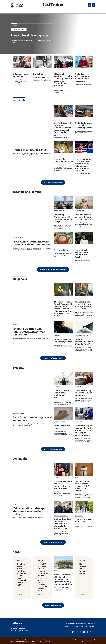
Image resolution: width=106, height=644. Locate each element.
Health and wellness (19, 30)
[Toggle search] (90, 5)
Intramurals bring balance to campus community (83, 393)
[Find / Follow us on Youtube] (84, 632)
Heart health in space (30, 35)
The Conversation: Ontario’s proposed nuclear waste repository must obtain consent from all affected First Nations (63, 309)
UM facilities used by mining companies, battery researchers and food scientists (63, 128)
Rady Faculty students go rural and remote (32, 419)
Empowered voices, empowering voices (63, 341)
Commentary (57, 298)
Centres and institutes (60, 119)
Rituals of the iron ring (62, 427)
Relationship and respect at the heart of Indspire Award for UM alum (84, 306)
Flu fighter (38, 74)
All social (93, 632)
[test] (73, 632)
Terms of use (79, 626)
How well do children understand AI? (63, 162)
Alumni (77, 298)
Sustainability (79, 422)
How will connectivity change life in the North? (84, 342)
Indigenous (57, 70)
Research (15, 146)
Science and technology (81, 336)
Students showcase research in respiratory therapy (84, 126)
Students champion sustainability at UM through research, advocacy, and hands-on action (84, 431)
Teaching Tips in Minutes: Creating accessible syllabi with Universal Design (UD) (22, 575)
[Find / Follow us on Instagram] (77, 632)
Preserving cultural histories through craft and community (32, 243)
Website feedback (90, 626)
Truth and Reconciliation (61, 515)
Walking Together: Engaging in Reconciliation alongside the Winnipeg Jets (62, 524)
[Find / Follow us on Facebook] (88, 632)
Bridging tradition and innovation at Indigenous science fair (29, 332)
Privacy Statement (44, 641)
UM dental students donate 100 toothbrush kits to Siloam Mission (63, 485)
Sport (76, 155)
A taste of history (62, 250)
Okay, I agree (89, 641)
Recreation (78, 387)
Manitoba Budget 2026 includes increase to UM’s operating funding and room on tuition (63, 580)
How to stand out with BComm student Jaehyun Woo (62, 394)
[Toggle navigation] (94, 5)
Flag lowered (83, 561)
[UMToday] (22, 624)
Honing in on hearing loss (29, 150)
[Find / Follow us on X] (81, 632)
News (18, 561)
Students (77, 119)
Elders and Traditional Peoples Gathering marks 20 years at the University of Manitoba (63, 80)
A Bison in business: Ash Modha (22, 75)
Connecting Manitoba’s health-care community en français (63, 218)
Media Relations (81, 623)
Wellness (56, 155)
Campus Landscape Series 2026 (84, 521)
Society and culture (18, 238)
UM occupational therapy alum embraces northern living (29, 512)
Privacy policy (69, 626)
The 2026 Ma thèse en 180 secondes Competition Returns (43, 570)
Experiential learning (81, 211)
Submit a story (71, 623)
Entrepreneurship (17, 70)
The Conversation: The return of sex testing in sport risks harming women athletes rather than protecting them (83, 166)
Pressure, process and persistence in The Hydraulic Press (84, 217)
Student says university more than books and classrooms (82, 78)
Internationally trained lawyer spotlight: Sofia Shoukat (82, 254)
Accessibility (91, 623)
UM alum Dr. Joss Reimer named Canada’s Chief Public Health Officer (83, 486)
